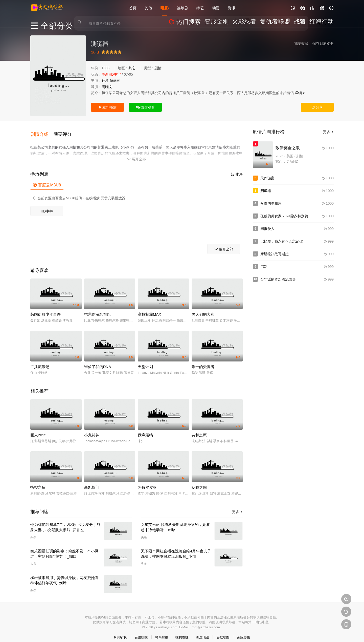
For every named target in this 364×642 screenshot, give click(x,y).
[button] (42, 131)
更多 (237, 506)
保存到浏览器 (323, 44)
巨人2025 (38, 430)
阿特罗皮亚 (147, 482)
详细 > (300, 93)
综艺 (200, 7)
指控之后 (38, 482)
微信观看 (145, 107)
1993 (106, 68)
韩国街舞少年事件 (45, 309)
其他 (148, 7)
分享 (317, 107)
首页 (133, 7)
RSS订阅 (121, 632)
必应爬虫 (243, 632)
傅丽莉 (115, 80)
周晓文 (107, 87)
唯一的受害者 (203, 361)
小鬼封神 (92, 430)
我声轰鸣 (145, 430)
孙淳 (105, 80)
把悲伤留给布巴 (97, 309)
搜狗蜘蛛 (182, 632)
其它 (132, 68)
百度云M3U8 (47, 180)
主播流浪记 (40, 361)
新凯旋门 (92, 482)
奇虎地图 (202, 632)
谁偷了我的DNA (98, 361)
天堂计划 (145, 361)
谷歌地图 (223, 632)
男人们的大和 (203, 309)
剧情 (158, 68)
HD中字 (47, 206)
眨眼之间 (199, 482)
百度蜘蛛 (141, 632)
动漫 (216, 7)
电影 (165, 7)
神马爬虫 (162, 632)
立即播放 (107, 107)
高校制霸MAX (150, 309)
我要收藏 (301, 44)
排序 (237, 169)
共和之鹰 (199, 430)
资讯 (232, 7)
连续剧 (183, 7)
